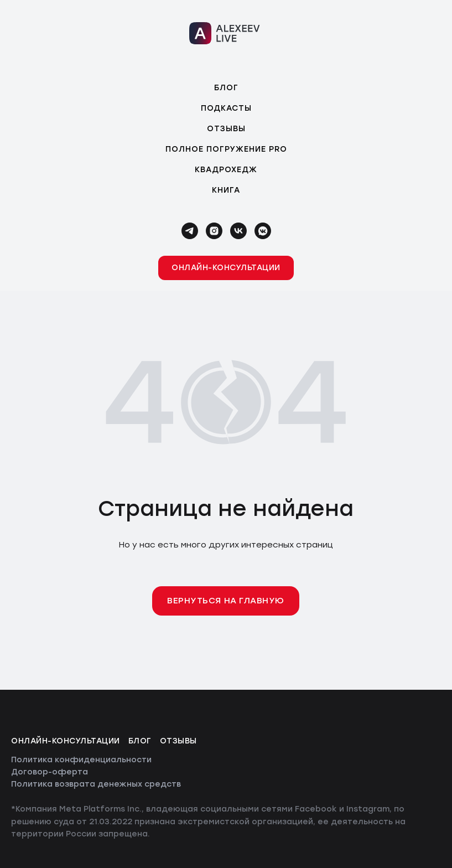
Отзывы (226, 129)
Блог (226, 88)
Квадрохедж (226, 170)
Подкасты (226, 108)
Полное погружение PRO (226, 149)
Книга (226, 190)
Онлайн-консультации (66, 741)
